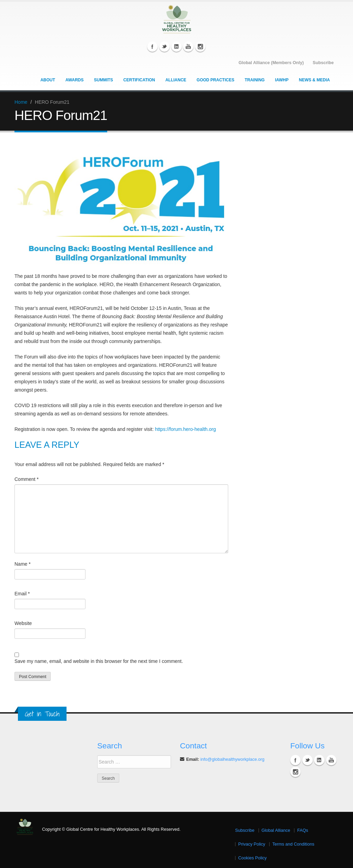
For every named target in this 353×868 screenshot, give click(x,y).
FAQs (303, 830)
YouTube (188, 46)
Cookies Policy (253, 858)
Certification (139, 80)
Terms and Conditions (293, 844)
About (48, 80)
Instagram (200, 46)
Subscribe (245, 830)
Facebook (152, 46)
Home (21, 102)
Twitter (164, 46)
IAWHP (282, 80)
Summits (104, 80)
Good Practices (215, 80)
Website (23, 623)
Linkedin (176, 46)
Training (255, 80)
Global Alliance (276, 830)
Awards (75, 80)
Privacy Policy (252, 844)
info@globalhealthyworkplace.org (232, 759)
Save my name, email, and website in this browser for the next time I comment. (99, 661)
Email (22, 593)
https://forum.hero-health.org (186, 429)
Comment (27, 479)
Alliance (176, 80)
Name (23, 564)
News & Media (314, 80)
